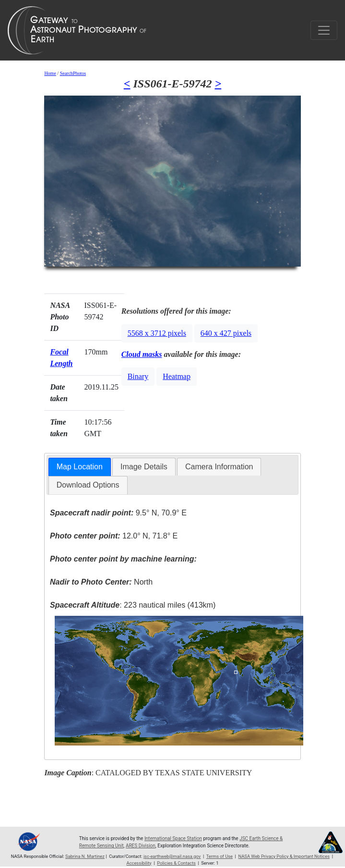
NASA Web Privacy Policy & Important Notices (284, 856)
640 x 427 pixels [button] (226, 333)
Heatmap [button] (177, 376)
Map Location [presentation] (80, 467)
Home (50, 73)
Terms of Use (220, 856)
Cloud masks (142, 354)
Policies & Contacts (176, 863)
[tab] (80, 467)
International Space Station (173, 838)
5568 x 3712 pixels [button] (157, 333)
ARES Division (141, 846)
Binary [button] (138, 376)
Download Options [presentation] (88, 485)
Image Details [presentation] (144, 467)
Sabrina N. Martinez (85, 856)
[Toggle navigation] (324, 30)
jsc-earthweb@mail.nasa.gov (172, 856)
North (101, 582)
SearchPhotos (73, 73)
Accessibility (139, 863)
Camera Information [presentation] (219, 467)
